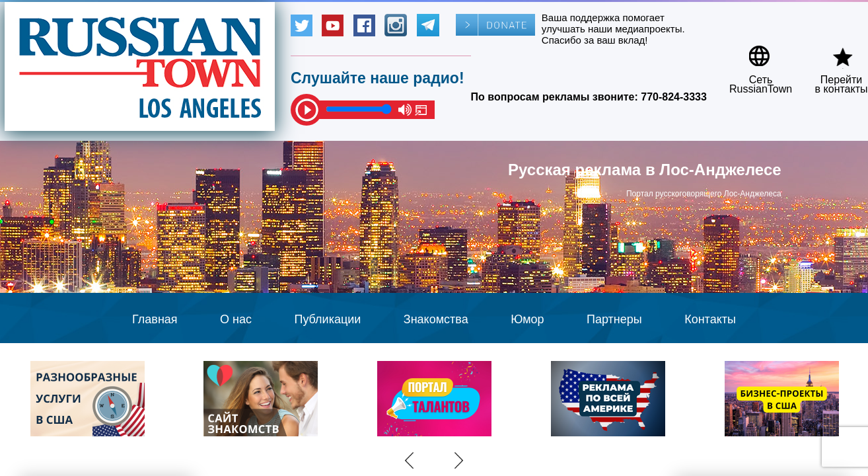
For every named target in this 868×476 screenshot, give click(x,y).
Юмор (527, 319)
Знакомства (436, 319)
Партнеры (614, 319)
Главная (155, 319)
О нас (236, 319)
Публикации (327, 319)
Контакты (710, 319)
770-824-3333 (674, 97)
